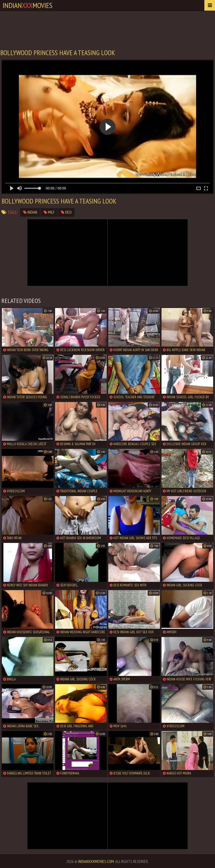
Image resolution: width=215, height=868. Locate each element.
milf (49, 212)
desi (66, 212)
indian (30, 212)
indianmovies (28, 5)
